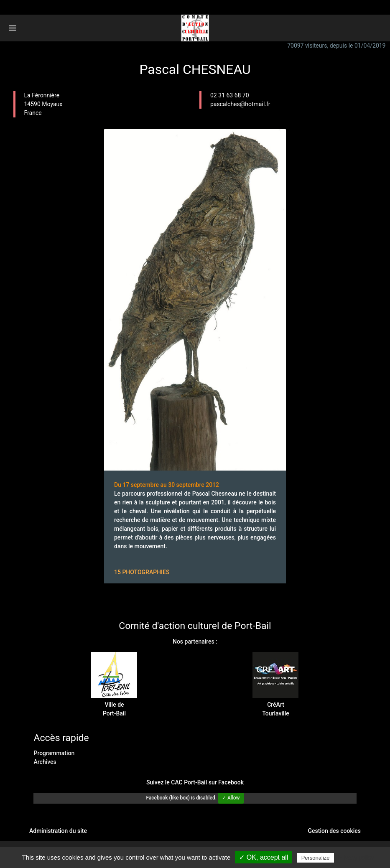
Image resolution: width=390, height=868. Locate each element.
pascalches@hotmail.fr (240, 104)
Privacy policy (356, 858)
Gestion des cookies (334, 831)
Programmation (54, 753)
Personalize (316, 858)
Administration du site (58, 831)
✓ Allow (231, 798)
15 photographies (142, 572)
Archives (45, 762)
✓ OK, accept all (264, 857)
